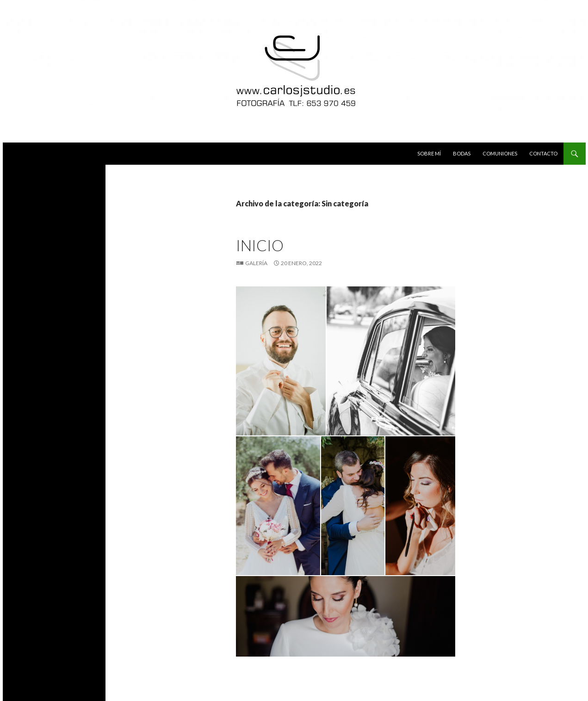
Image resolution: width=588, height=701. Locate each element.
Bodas (462, 153)
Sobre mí (429, 153)
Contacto (543, 153)
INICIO (260, 245)
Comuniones (500, 153)
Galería (256, 263)
